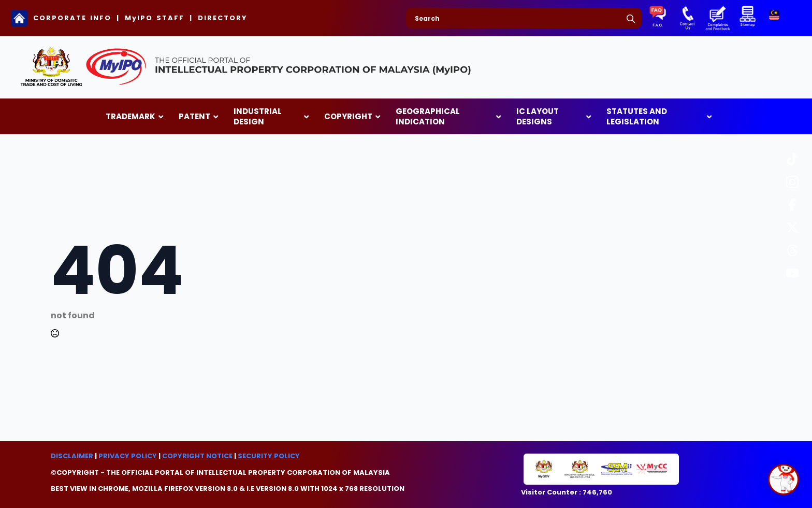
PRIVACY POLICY (128, 456)
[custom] (792, 159)
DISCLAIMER (72, 456)
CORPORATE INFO (72, 18)
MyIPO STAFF (155, 18)
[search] (631, 19)
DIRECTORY (223, 18)
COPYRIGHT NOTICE (197, 456)
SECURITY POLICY (269, 456)
